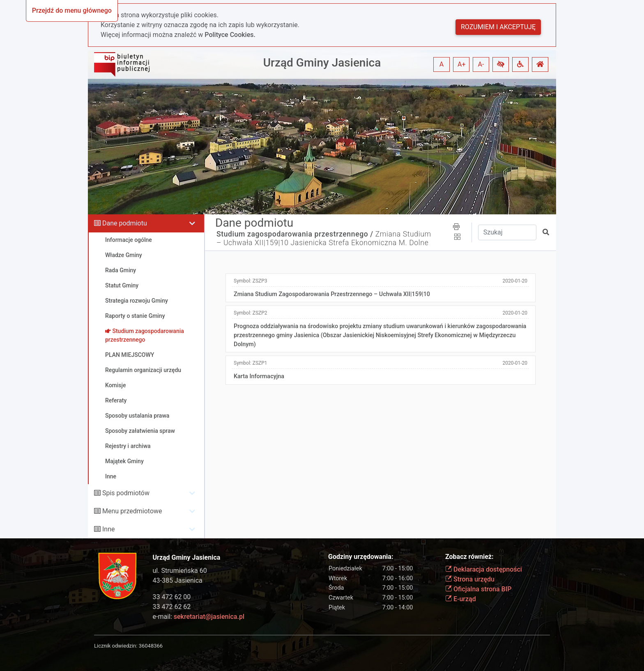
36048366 (151, 646)
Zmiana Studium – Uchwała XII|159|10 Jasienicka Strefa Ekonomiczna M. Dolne (324, 238)
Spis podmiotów (126, 493)
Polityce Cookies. (230, 35)
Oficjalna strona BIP (478, 589)
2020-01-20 (515, 281)
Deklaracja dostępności (484, 569)
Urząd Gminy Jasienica (322, 63)
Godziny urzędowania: (361, 557)
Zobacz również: (469, 557)
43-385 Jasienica (178, 580)
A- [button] (481, 64)
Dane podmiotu (125, 223)
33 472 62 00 (172, 597)
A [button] (442, 64)
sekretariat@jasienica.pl (209, 617)
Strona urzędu (470, 579)
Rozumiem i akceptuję (498, 27)
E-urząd (461, 599)
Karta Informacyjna (259, 376)
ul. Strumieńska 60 (180, 571)
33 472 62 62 (172, 607)
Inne (109, 529)
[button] (501, 64)
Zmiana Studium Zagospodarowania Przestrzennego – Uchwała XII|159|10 (332, 294)
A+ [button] (462, 64)
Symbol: (251, 281)
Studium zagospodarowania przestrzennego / (295, 234)
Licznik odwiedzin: (116, 646)
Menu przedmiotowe (132, 511)
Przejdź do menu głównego (72, 10)
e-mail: (199, 617)
